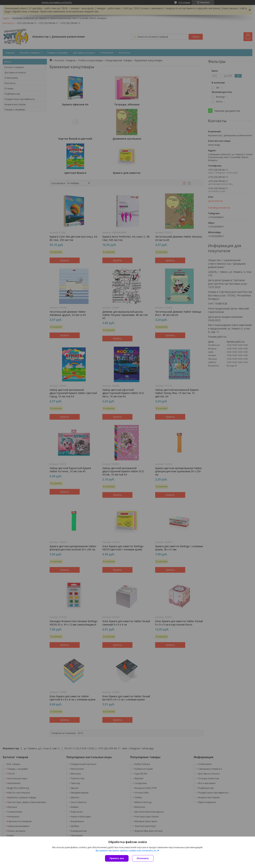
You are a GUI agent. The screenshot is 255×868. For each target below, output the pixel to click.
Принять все (117, 858)
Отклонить (143, 858)
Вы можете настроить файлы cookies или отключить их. (126, 851)
